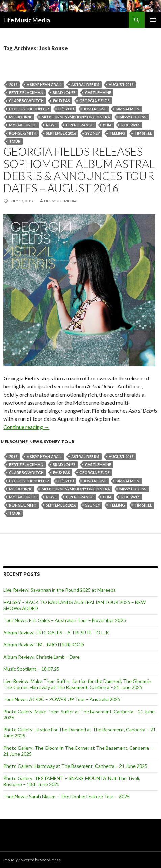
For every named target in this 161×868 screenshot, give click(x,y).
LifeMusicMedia (60, 201)
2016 (13, 84)
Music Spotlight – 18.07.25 (31, 669)
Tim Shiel (143, 133)
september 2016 (61, 133)
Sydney (93, 133)
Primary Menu (153, 20)
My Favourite (23, 125)
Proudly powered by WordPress (32, 860)
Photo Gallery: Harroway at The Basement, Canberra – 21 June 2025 (75, 766)
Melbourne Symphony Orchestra (76, 117)
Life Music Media (27, 20)
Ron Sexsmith (23, 133)
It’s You (66, 109)
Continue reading (26, 427)
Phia (107, 125)
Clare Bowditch (26, 101)
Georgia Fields (95, 101)
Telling (117, 133)
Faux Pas (61, 101)
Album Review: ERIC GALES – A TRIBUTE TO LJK (56, 632)
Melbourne (21, 117)
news (51, 125)
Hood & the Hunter (29, 109)
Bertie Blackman (26, 93)
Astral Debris (85, 84)
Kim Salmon (128, 109)
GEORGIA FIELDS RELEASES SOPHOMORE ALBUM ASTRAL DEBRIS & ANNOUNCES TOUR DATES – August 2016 (79, 170)
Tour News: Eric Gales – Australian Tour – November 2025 (65, 620)
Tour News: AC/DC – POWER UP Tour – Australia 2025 (62, 699)
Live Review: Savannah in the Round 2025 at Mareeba (60, 590)
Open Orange (80, 125)
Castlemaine (98, 93)
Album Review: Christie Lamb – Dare (42, 657)
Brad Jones (64, 93)
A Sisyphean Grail (44, 84)
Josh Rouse (95, 109)
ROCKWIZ (130, 125)
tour (15, 141)
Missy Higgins (133, 117)
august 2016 (121, 84)
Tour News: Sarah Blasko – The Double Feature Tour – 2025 (66, 796)
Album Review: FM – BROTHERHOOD (44, 645)
